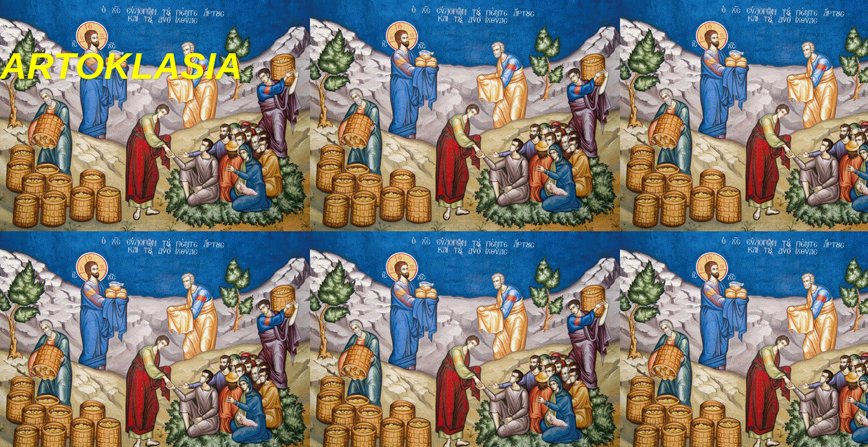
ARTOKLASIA (121, 66)
